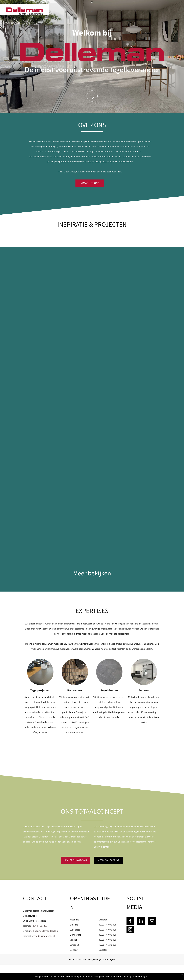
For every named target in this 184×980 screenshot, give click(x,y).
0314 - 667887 (40, 926)
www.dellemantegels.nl (43, 936)
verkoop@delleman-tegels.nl (44, 931)
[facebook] (130, 921)
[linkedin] (141, 921)
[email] (152, 921)
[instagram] (130, 930)
